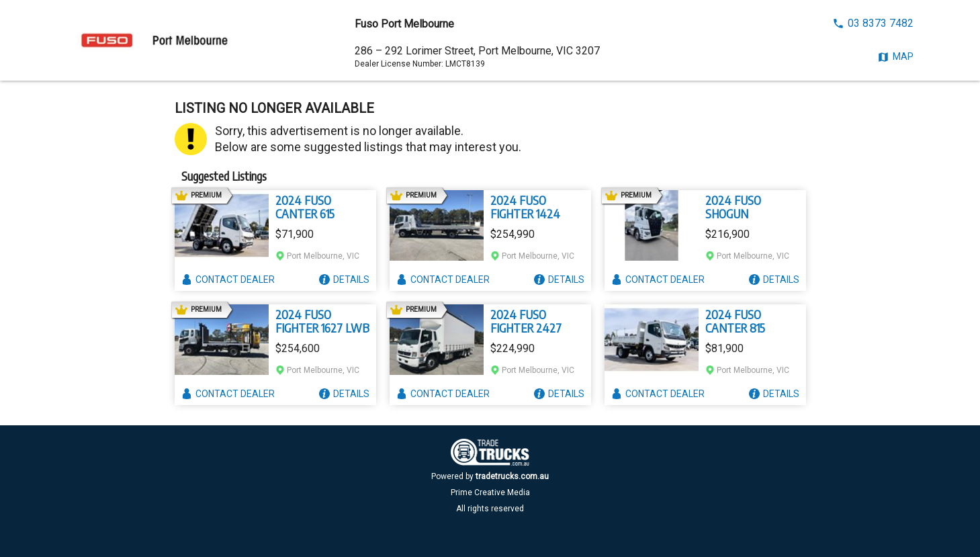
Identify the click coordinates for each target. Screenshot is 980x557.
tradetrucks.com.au (512, 476)
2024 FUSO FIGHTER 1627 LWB (322, 321)
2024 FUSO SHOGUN (733, 207)
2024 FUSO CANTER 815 (735, 321)
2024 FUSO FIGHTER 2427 (526, 321)
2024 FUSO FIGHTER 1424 (525, 207)
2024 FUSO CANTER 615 (305, 207)
